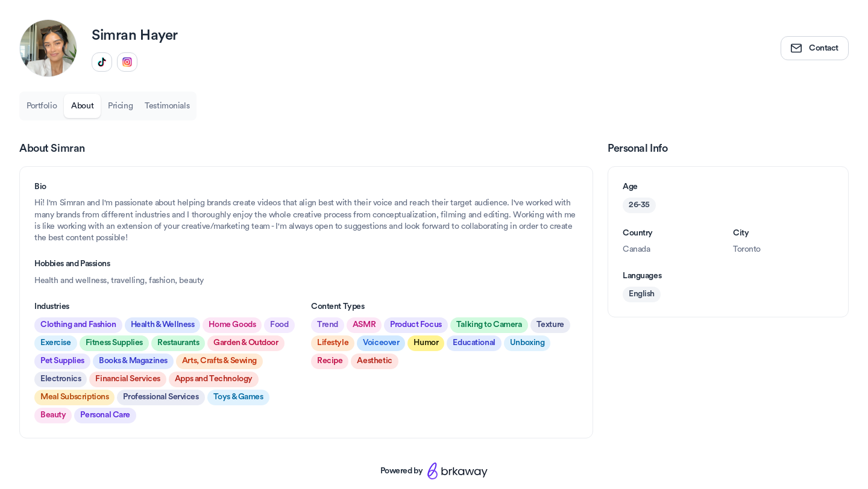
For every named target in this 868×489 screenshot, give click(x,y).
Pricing (120, 106)
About (82, 106)
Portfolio (42, 106)
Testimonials (167, 106)
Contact (815, 48)
